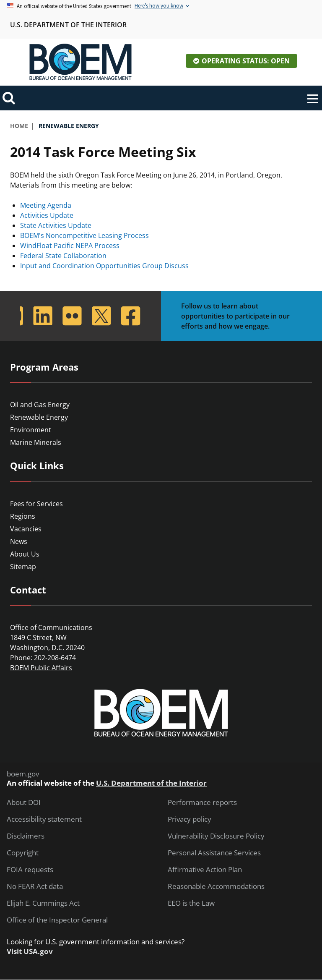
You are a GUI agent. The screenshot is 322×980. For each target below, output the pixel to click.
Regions (23, 516)
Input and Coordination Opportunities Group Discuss (104, 266)
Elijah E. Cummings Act (43, 903)
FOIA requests (30, 870)
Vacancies (26, 529)
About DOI (24, 802)
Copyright (23, 853)
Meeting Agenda (46, 205)
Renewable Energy (39, 417)
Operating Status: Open (246, 61)
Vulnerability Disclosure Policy (216, 836)
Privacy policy (190, 819)
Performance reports (202, 802)
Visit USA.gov (30, 951)
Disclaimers (26, 836)
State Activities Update (56, 225)
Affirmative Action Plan (205, 870)
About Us (25, 554)
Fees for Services (36, 504)
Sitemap (23, 567)
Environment (31, 430)
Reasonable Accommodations (216, 886)
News (19, 541)
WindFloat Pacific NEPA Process (70, 246)
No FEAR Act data (35, 886)
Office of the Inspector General (57, 920)
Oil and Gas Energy (40, 405)
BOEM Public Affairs (41, 668)
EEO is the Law (191, 903)
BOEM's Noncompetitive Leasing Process (84, 235)
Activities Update (47, 215)
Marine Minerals (36, 442)
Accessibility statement (44, 819)
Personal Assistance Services (214, 853)
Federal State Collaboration (63, 256)
